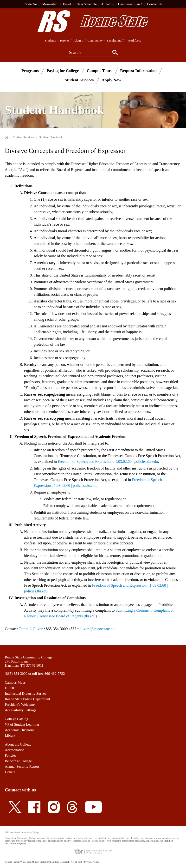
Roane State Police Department (27, 699)
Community (95, 40)
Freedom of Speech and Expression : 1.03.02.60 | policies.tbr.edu (108, 461)
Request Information (138, 71)
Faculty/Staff (115, 40)
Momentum (50, 4)
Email (67, 4)
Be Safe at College (18, 761)
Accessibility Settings (20, 710)
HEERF (11, 688)
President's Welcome (20, 705)
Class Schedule (86, 4)
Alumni (79, 40)
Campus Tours (99, 71)
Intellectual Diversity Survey (26, 693)
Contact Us (155, 4)
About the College (18, 744)
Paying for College (63, 71)
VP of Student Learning (22, 724)
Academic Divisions (19, 730)
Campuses (125, 4)
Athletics (107, 4)
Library (10, 735)
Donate (10, 772)
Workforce (134, 40)
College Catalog (16, 719)
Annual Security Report (22, 766)
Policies (11, 755)
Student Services (79, 80)
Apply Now (111, 80)
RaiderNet (31, 4)
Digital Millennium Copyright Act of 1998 (61, 862)
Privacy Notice (91, 862)
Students (50, 40)
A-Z (140, 4)
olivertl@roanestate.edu (98, 629)
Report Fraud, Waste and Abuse (21, 862)
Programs (30, 71)
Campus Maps (15, 682)
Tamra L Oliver (31, 629)
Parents (65, 40)
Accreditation (15, 750)
